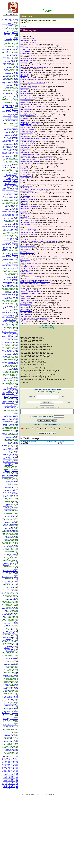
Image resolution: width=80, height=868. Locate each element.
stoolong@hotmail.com (27, 40)
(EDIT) (23, 15)
